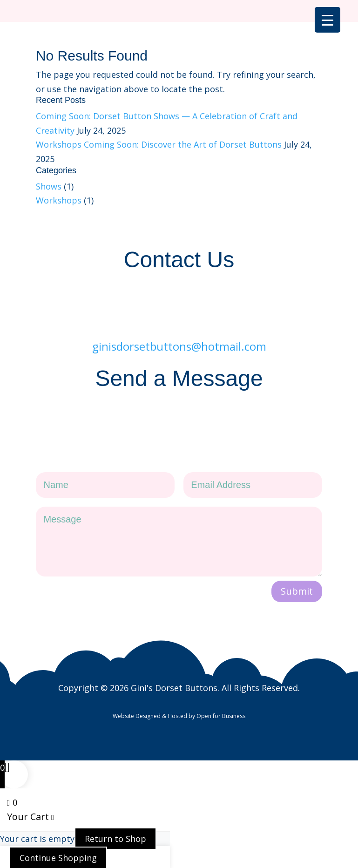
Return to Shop (115, 823)
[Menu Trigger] (328, 20)
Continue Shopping (58, 842)
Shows (49, 186)
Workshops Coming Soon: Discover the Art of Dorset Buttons (159, 144)
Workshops (59, 200)
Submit (297, 575)
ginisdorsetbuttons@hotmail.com (179, 336)
